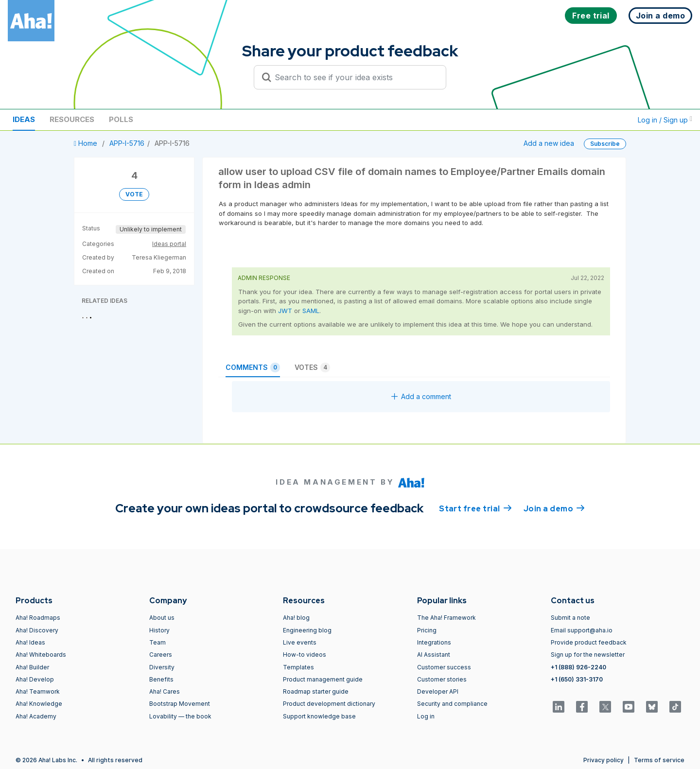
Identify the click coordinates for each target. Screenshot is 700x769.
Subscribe (605, 144)
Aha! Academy (36, 716)
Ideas (24, 119)
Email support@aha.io (582, 630)
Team (157, 642)
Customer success (444, 667)
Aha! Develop (35, 679)
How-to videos (305, 655)
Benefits (161, 679)
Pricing (427, 630)
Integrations (434, 642)
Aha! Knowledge (39, 704)
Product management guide (323, 679)
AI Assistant (434, 655)
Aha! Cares (165, 691)
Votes (312, 367)
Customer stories (442, 679)
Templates (298, 667)
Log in (426, 716)
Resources (72, 119)
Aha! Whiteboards (41, 655)
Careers (161, 655)
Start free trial (475, 508)
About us (162, 618)
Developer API (438, 691)
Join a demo (554, 508)
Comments (253, 367)
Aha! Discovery (37, 630)
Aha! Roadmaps (38, 618)
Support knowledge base (319, 716)
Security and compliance (452, 704)
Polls (121, 119)
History (159, 630)
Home (87, 143)
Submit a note (570, 618)
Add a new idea (549, 143)
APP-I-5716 (127, 143)
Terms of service (659, 760)
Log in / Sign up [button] (665, 120)
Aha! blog (296, 618)
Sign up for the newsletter (588, 655)
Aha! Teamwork (38, 691)
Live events (300, 642)
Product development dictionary (329, 704)
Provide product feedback (589, 642)
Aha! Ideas (30, 642)
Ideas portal (169, 244)
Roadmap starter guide (316, 691)
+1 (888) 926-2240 (578, 667)
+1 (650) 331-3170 (577, 679)
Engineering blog (307, 630)
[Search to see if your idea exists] (354, 77)
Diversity (162, 667)
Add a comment (421, 396)
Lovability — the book (180, 716)
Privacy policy (604, 760)
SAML (311, 311)
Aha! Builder (32, 667)
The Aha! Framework (446, 618)
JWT (285, 311)
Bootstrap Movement (180, 704)
